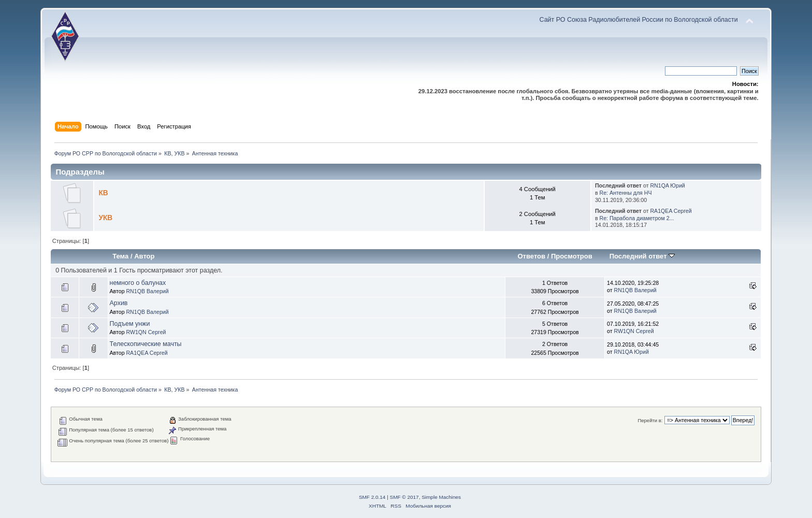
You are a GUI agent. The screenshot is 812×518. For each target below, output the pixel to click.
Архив (119, 303)
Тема (120, 256)
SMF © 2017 (404, 497)
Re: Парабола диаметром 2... (637, 218)
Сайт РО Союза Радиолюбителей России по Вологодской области (639, 20)
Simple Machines (441, 497)
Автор (144, 256)
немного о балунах (138, 283)
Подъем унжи (130, 324)
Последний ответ (642, 256)
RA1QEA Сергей (671, 211)
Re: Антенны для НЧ (626, 193)
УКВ (105, 218)
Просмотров (572, 256)
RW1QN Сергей (146, 332)
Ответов (531, 256)
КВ (103, 193)
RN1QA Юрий (667, 185)
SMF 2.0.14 (372, 497)
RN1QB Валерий (147, 291)
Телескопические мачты (146, 344)
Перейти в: (650, 420)
